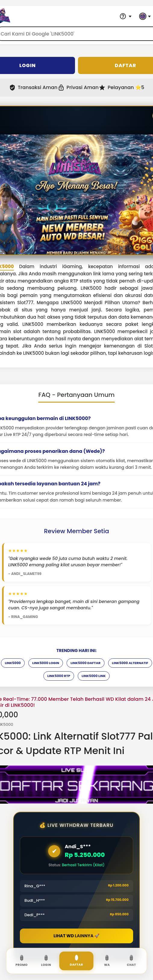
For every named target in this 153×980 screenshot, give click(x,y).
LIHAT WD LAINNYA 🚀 (76, 936)
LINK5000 (13, 663)
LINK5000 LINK (94, 676)
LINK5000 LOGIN (46, 663)
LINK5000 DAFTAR (85, 663)
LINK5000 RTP (59, 676)
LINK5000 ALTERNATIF (130, 663)
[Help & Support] (126, 16)
